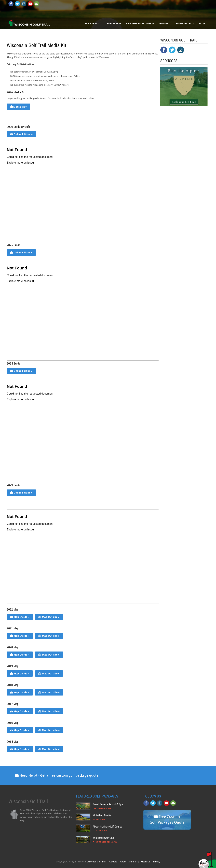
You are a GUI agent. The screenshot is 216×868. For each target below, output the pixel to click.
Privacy (157, 862)
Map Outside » (49, 617)
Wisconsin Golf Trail (96, 862)
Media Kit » (18, 107)
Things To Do (184, 23)
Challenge (113, 23)
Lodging (164, 23)
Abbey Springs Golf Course (107, 827)
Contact (113, 862)
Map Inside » (20, 617)
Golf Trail (93, 23)
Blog (202, 23)
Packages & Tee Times (140, 23)
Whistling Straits (102, 815)
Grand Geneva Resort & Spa (108, 804)
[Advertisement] (186, 178)
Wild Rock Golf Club (104, 838)
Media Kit (145, 862)
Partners (133, 862)
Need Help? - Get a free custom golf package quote (59, 775)
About (123, 862)
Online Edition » (21, 134)
